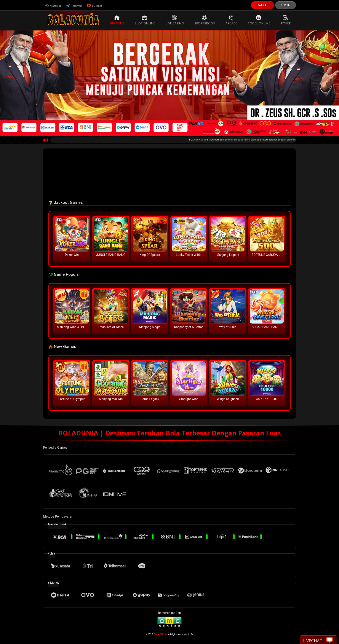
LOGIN (286, 5)
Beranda (117, 20)
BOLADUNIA (160, 634)
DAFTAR (263, 5)
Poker (286, 20)
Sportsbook (205, 20)
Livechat (95, 6)
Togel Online (259, 20)
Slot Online (145, 20)
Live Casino (175, 20)
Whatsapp (53, 6)
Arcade (232, 20)
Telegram (74, 6)
